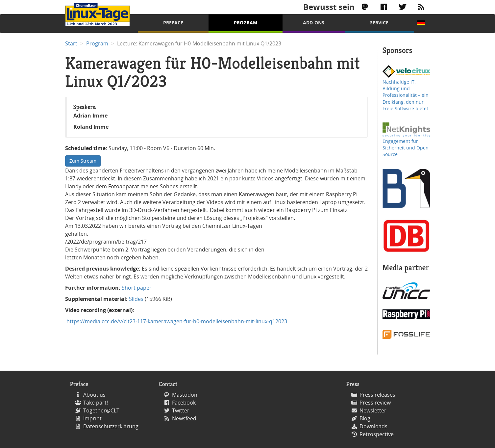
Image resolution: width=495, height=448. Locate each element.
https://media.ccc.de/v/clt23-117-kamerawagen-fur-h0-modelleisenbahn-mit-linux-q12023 (176, 321)
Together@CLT (101, 410)
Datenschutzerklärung (111, 426)
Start (71, 43)
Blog (365, 418)
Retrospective (377, 434)
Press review (375, 403)
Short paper (137, 288)
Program (246, 23)
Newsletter (373, 410)
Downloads (373, 426)
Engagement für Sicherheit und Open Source (406, 148)
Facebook (184, 403)
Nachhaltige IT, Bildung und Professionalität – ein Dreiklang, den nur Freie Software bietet (406, 95)
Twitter (181, 410)
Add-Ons (314, 23)
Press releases (377, 395)
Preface (173, 23)
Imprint (92, 418)
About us (94, 395)
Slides (136, 299)
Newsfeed (184, 418)
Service (379, 23)
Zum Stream (83, 161)
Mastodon (185, 395)
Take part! (96, 403)
